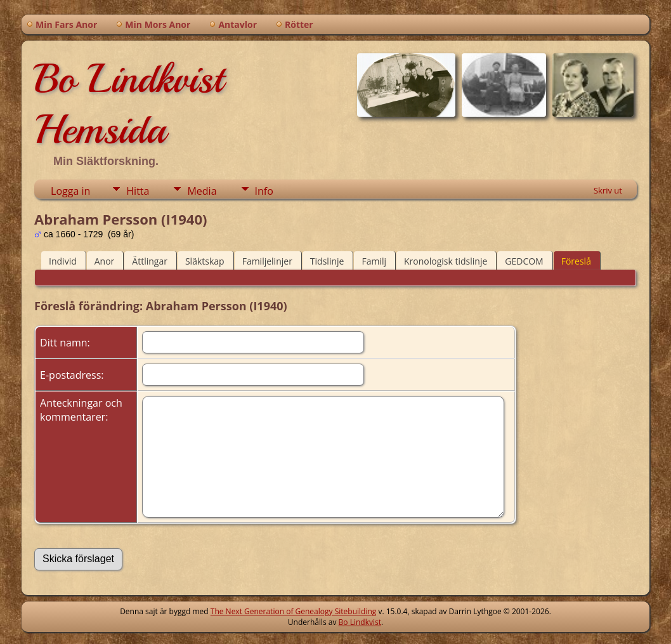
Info (264, 191)
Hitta (138, 191)
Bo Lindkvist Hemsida (129, 104)
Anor (105, 261)
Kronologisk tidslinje (446, 261)
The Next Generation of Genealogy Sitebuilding (294, 611)
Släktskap (205, 261)
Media (202, 191)
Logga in (70, 191)
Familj (374, 261)
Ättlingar (150, 261)
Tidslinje (327, 261)
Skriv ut (608, 190)
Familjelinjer (267, 261)
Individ (63, 261)
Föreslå (576, 261)
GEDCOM (524, 261)
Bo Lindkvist (360, 622)
